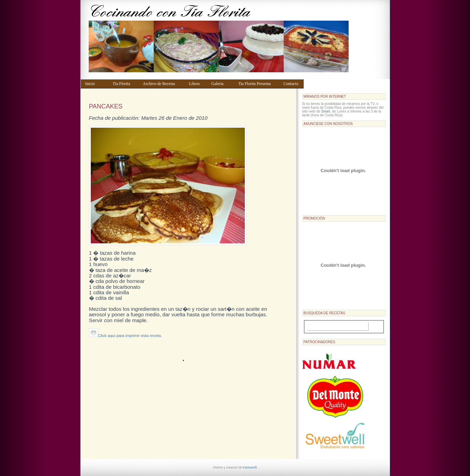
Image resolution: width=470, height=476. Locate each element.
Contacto (292, 84)
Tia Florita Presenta (258, 84)
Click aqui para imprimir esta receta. (125, 335)
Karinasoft (250, 467)
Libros (197, 84)
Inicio (96, 84)
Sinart (326, 111)
